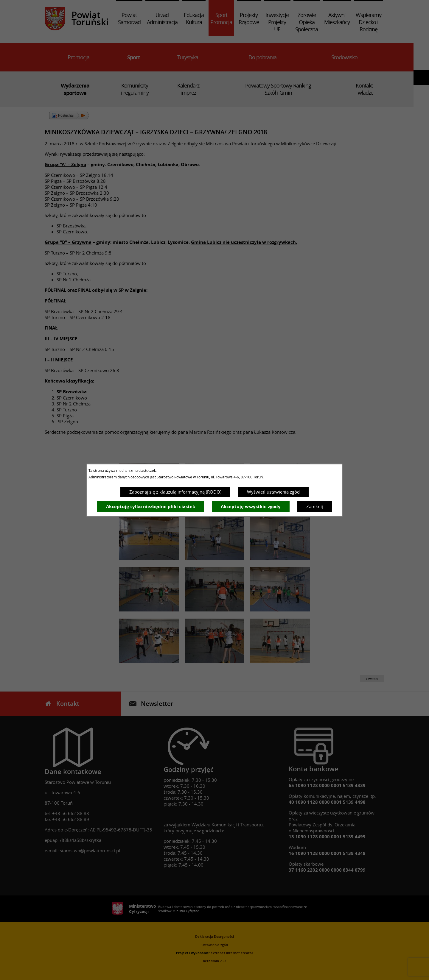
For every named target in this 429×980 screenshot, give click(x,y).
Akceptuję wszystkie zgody (251, 507)
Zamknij (315, 506)
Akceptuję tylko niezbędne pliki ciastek (151, 507)
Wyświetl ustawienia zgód (273, 492)
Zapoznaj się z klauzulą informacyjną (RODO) (175, 492)
